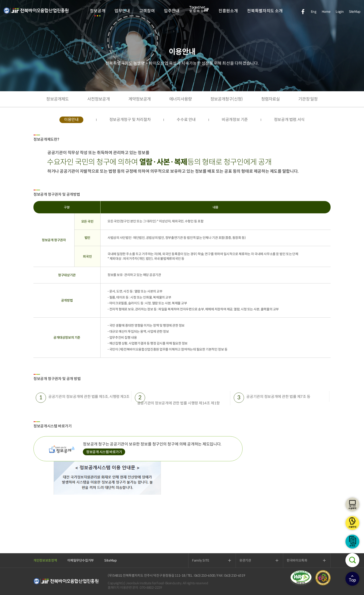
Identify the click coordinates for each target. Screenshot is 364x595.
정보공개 (98, 11)
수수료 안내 (186, 120)
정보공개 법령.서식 (289, 120)
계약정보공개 (140, 99)
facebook (303, 12)
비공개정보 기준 (235, 120)
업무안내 (122, 11)
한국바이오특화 (297, 560)
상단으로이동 (352, 579)
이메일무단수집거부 (81, 560)
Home (326, 12)
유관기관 (245, 560)
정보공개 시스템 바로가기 (104, 452)
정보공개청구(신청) (226, 99)
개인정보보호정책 (45, 560)
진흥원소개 (228, 11)
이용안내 (71, 120)
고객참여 (147, 11)
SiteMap (355, 12)
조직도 (352, 542)
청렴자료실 (271, 99)
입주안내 (172, 11)
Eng (314, 12)
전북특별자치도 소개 (265, 11)
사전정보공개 (99, 99)
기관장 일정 (308, 99)
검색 (352, 560)
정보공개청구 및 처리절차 (130, 120)
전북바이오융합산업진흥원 (36, 13)
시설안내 (352, 523)
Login (340, 12)
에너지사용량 (180, 99)
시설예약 (352, 504)
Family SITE (201, 560)
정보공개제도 (57, 99)
